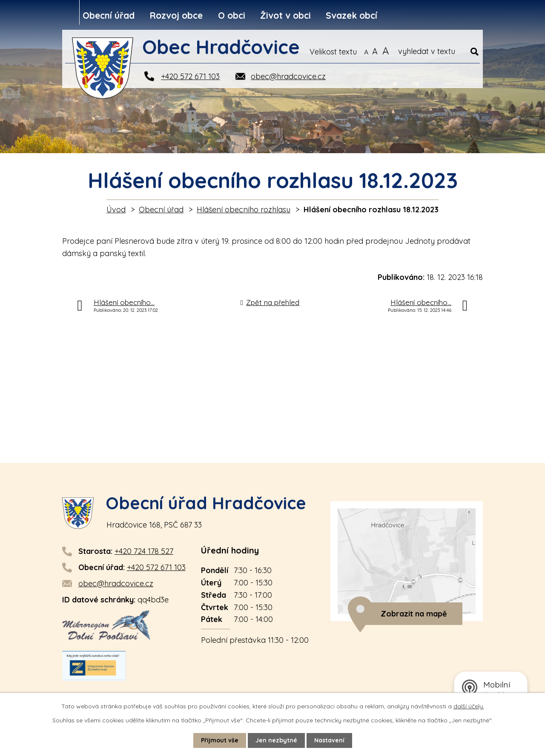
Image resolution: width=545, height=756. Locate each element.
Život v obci (285, 15)
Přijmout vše (220, 740)
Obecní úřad (109, 15)
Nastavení (329, 740)
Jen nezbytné (276, 740)
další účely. (469, 706)
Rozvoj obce (176, 15)
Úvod (116, 210)
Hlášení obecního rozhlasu (244, 210)
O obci (232, 15)
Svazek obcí (351, 15)
